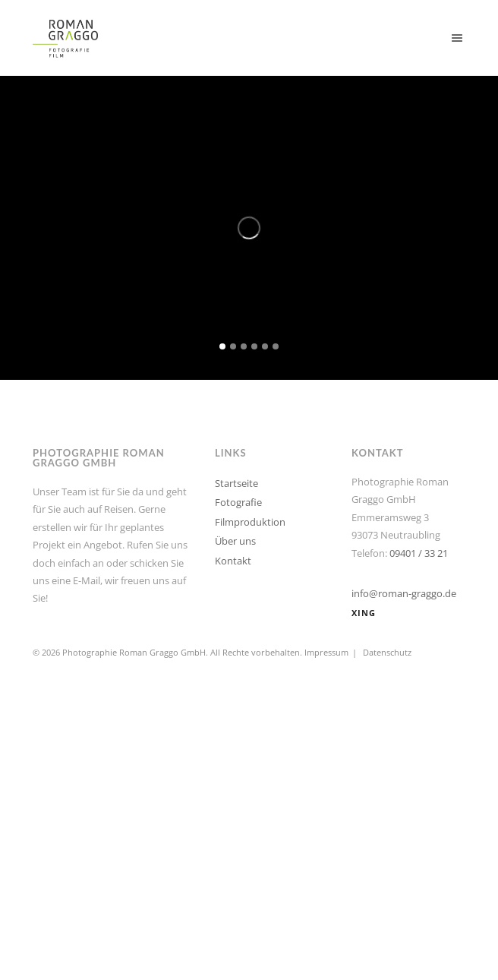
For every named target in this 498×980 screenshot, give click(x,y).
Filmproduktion (250, 522)
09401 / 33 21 (419, 553)
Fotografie (238, 502)
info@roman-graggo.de (404, 593)
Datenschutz (387, 652)
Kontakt (233, 561)
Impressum (326, 652)
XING (364, 613)
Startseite (236, 483)
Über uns (235, 541)
